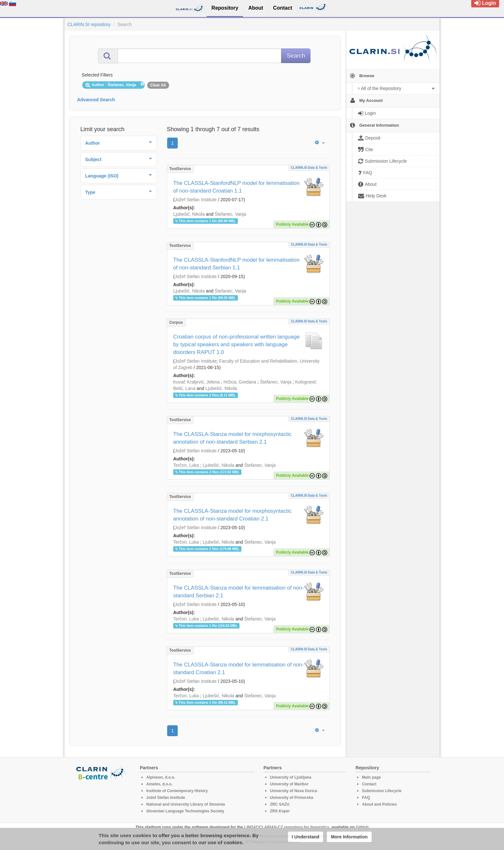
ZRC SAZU (280, 804)
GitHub (362, 827)
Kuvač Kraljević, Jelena (197, 382)
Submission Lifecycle (382, 791)
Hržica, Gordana (240, 382)
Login (485, 3)
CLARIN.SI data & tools (309, 168)
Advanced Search (96, 100)
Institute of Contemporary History (177, 791)
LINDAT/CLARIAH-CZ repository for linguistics (287, 827)
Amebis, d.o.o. (159, 784)
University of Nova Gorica (294, 791)
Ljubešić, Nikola (189, 214)
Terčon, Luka (186, 465)
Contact (369, 784)
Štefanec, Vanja (230, 214)
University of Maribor (289, 784)
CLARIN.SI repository (89, 24)
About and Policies (379, 804)
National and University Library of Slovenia (186, 804)
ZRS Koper (280, 811)
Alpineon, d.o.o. (161, 777)
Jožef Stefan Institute (196, 200)
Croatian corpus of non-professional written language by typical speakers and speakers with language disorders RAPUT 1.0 (237, 344)
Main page (371, 777)
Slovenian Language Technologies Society (185, 811)
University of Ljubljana (291, 777)
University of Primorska (292, 798)
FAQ (366, 798)
